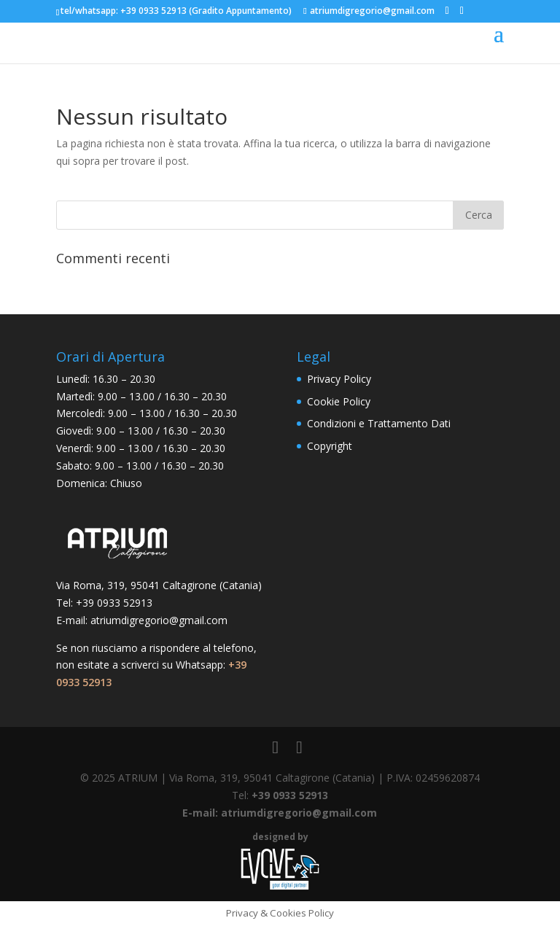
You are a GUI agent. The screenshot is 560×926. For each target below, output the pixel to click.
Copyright (330, 446)
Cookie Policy (339, 401)
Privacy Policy (339, 379)
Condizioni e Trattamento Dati (379, 423)
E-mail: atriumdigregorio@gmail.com (280, 813)
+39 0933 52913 (153, 11)
